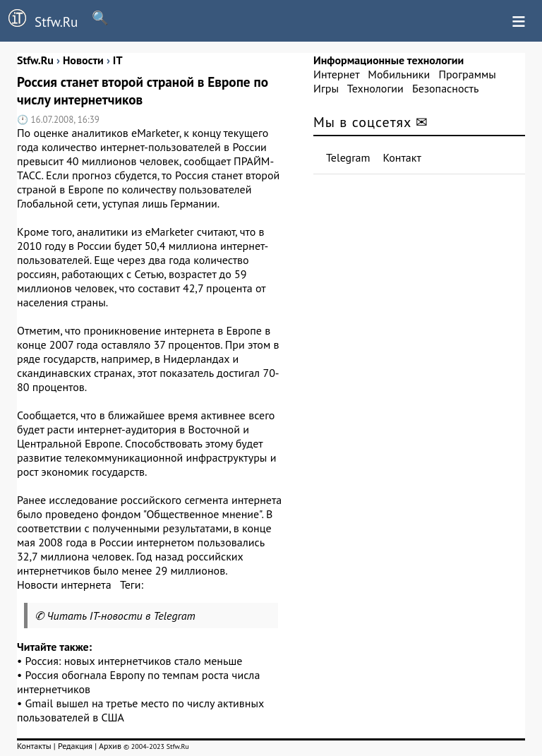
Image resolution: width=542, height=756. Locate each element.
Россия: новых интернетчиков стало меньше (134, 661)
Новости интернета (64, 584)
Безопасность (445, 88)
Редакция (75, 746)
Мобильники (399, 74)
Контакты (34, 746)
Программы (467, 74)
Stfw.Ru (39, 20)
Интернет (336, 74)
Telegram (348, 157)
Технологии (375, 88)
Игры (326, 88)
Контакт (402, 157)
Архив (110, 746)
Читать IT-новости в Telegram (121, 616)
